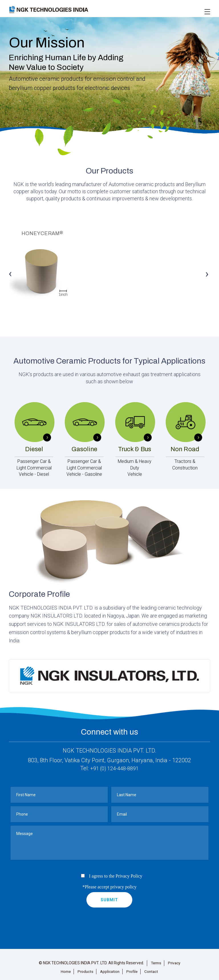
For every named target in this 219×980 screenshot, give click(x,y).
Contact (153, 969)
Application (110, 969)
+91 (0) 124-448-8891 (114, 765)
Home (64, 969)
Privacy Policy (129, 873)
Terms (156, 960)
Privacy (175, 960)
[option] (110, 269)
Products (85, 969)
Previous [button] (11, 273)
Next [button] (207, 273)
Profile (133, 969)
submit (109, 897)
